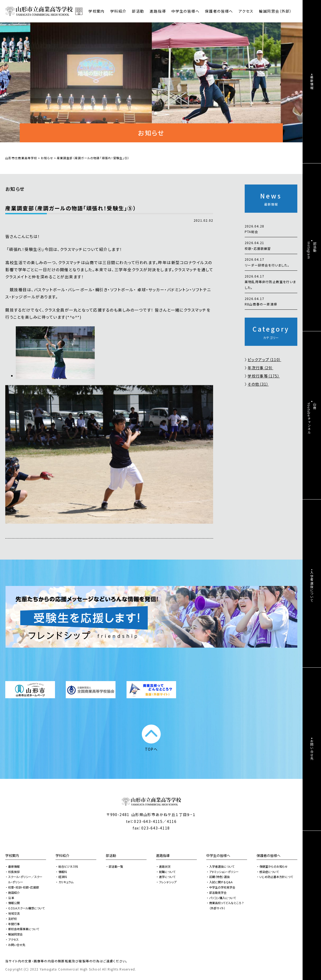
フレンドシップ (168, 882)
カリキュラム (66, 882)
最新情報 (14, 866)
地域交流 (14, 913)
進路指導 (163, 855)
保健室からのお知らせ (274, 866)
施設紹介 (14, 892)
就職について (167, 872)
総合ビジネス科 (68, 866)
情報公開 (14, 903)
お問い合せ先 (17, 945)
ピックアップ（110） (264, 360)
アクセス (246, 11)
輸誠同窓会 (15, 934)
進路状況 (165, 866)
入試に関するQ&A (221, 882)
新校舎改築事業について (24, 929)
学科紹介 (62, 855)
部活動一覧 (116, 866)
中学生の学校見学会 (222, 887)
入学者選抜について (222, 866)
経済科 (63, 877)
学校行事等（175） (264, 376)
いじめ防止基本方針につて (276, 877)
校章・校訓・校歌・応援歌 (24, 887)
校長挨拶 (14, 872)
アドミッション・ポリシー (224, 872)
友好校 (12, 919)
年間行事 (14, 924)
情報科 (63, 872)
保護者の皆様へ (269, 855)
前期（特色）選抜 (219, 877)
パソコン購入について (223, 898)
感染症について (269, 872)
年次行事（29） (260, 368)
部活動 (138, 11)
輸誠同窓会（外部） (275, 11)
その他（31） (258, 384)
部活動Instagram (312, 250)
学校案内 (12, 855)
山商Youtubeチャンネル (312, 418)
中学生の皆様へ (218, 855)
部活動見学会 (218, 892)
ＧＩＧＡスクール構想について (26, 908)
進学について (167, 877)
